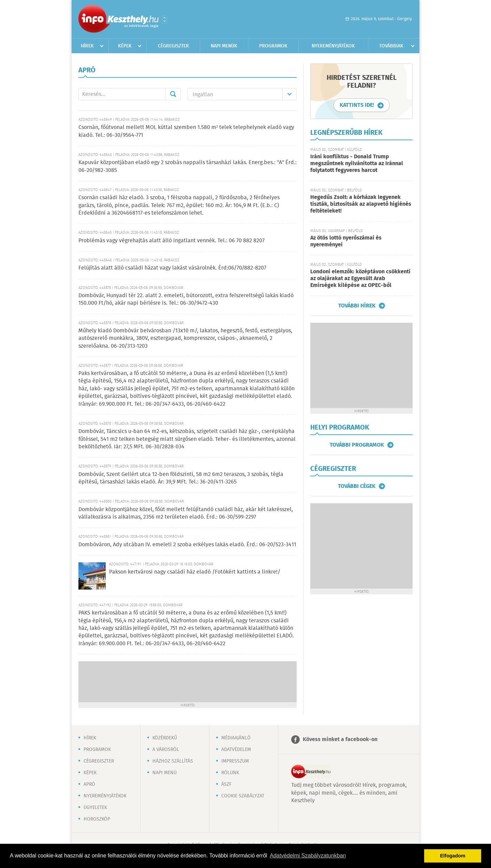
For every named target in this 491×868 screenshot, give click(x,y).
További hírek (357, 306)
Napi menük (224, 46)
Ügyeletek (95, 808)
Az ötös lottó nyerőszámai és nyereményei (346, 241)
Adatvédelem (236, 750)
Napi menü (165, 773)
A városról (166, 750)
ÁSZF (226, 784)
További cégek (357, 486)
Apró (89, 784)
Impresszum (235, 761)
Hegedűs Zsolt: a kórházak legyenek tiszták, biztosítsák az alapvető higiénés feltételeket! (361, 204)
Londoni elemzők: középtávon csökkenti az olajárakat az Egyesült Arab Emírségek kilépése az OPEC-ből (360, 279)
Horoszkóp (97, 819)
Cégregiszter (173, 46)
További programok (357, 445)
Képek (125, 46)
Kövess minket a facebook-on (340, 740)
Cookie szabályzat (243, 796)
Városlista (165, 19)
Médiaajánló (236, 738)
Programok (273, 46)
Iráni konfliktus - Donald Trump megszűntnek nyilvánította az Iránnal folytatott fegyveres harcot (357, 164)
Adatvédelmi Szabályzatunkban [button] (308, 856)
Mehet (173, 94)
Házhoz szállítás (173, 761)
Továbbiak (391, 46)
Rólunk (230, 773)
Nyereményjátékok (333, 46)
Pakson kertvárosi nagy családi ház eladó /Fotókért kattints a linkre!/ (195, 572)
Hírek (87, 46)
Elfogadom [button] (453, 856)
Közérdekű (165, 738)
